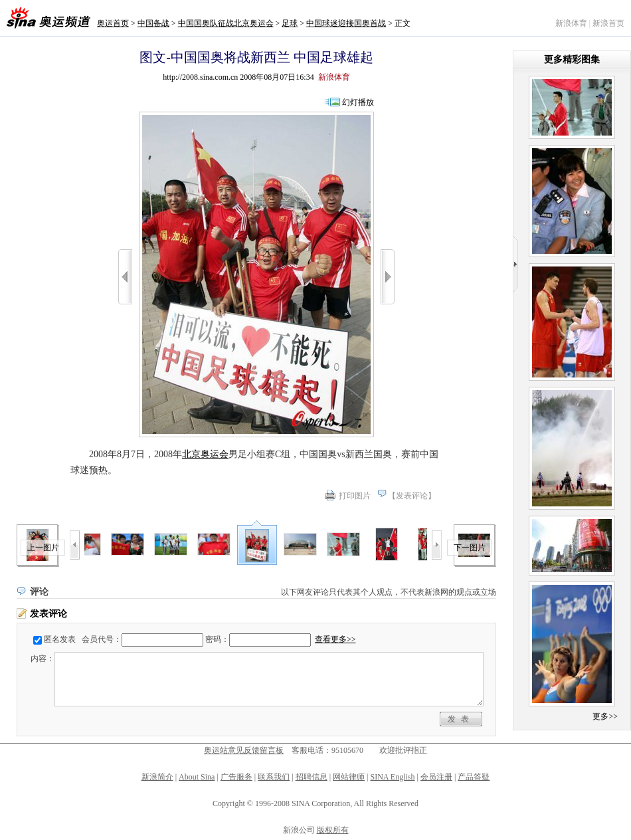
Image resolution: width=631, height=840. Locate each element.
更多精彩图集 (572, 59)
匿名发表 (60, 639)
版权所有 (333, 830)
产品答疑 (474, 777)
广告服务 (236, 777)
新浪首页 (608, 23)
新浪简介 (157, 777)
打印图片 (355, 496)
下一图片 (470, 548)
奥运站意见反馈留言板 (244, 750)
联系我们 (274, 777)
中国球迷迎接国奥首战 (346, 23)
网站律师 (349, 777)
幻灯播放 (358, 102)
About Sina (197, 777)
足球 (290, 23)
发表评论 (412, 496)
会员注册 (436, 777)
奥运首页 (113, 23)
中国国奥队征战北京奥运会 (226, 23)
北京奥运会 (205, 454)
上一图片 (43, 548)
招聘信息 (312, 777)
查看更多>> (335, 639)
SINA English (392, 777)
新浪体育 (571, 23)
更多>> (605, 716)
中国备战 (153, 23)
